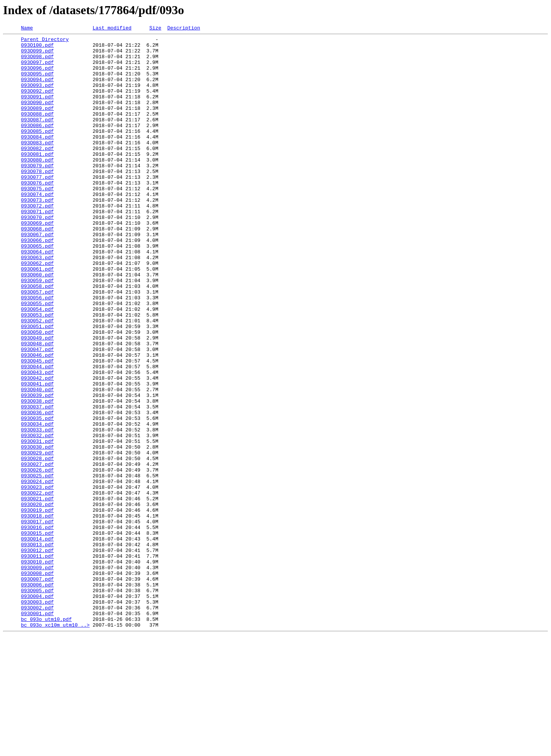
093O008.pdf (37, 682)
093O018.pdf (37, 613)
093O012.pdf (37, 655)
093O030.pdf (37, 531)
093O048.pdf (37, 407)
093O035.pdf (37, 496)
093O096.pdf (37, 76)
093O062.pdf (37, 310)
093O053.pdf (37, 372)
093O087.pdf (37, 138)
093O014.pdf (37, 641)
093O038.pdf (37, 475)
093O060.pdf (37, 324)
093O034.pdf (37, 503)
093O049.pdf (37, 400)
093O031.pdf (37, 524)
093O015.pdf (37, 634)
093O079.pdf (37, 193)
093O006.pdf (37, 696)
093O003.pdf (37, 717)
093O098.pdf (37, 62)
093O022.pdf (37, 586)
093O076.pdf (37, 214)
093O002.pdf (37, 723)
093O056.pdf (37, 351)
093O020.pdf (37, 599)
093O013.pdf (37, 648)
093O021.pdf (37, 593)
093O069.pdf (37, 262)
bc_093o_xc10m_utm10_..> (55, 744)
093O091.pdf (37, 110)
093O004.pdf (37, 710)
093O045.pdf (37, 427)
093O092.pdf (37, 103)
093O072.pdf (37, 241)
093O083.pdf (37, 165)
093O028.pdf (37, 544)
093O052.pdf (37, 379)
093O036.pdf (37, 489)
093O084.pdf (37, 158)
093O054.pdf (37, 365)
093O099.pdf (37, 55)
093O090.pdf (37, 117)
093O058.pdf (37, 338)
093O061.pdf (37, 317)
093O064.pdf (37, 296)
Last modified (112, 29)
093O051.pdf (37, 386)
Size (155, 29)
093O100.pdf (37, 48)
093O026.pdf (37, 558)
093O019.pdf (37, 606)
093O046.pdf (37, 420)
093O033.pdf (37, 510)
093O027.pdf (37, 551)
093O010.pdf (37, 668)
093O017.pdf (37, 620)
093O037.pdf (37, 482)
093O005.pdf (37, 703)
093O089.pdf (37, 124)
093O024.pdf (37, 572)
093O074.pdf (37, 227)
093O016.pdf (37, 627)
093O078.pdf (37, 200)
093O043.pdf (37, 441)
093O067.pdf (37, 276)
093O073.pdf (37, 234)
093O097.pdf (37, 69)
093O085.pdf (37, 152)
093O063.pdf (37, 303)
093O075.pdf (37, 220)
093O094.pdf (37, 90)
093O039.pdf (37, 469)
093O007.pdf (37, 689)
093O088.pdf (37, 131)
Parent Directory (45, 41)
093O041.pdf (37, 455)
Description (184, 29)
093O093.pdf (37, 96)
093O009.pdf (37, 675)
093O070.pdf (37, 255)
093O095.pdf (37, 83)
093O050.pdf (37, 393)
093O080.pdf (37, 186)
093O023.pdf (37, 579)
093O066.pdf (37, 282)
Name (27, 29)
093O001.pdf (37, 730)
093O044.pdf (37, 434)
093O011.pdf (37, 661)
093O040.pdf (37, 462)
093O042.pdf (37, 448)
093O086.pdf (37, 145)
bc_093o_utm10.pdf (46, 737)
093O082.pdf (37, 172)
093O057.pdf (37, 345)
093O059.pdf (37, 331)
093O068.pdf (37, 269)
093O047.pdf (37, 413)
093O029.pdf (37, 537)
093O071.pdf (37, 248)
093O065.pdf (37, 289)
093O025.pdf (37, 565)
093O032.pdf (37, 517)
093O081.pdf (37, 179)
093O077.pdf (37, 207)
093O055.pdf (37, 358)
